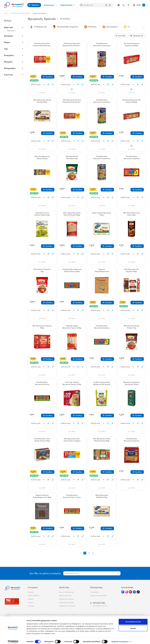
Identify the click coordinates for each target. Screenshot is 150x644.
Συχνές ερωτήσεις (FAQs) (98, 596)
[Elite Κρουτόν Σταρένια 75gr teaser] (42, 270)
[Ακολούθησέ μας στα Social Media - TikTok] (138, 592)
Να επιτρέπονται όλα (133, 620)
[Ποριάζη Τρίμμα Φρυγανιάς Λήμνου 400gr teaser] (72, 327)
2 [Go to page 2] (89, 553)
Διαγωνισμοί (51, 5)
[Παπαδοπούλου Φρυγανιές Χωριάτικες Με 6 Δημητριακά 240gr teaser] (102, 157)
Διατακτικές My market (67, 602)
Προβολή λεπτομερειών (120, 640)
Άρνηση (133, 627)
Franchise (31, 606)
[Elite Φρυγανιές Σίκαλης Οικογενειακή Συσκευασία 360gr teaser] (72, 101)
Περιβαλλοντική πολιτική (67, 606)
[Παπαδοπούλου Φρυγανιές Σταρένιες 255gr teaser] (132, 440)
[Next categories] (144, 27)
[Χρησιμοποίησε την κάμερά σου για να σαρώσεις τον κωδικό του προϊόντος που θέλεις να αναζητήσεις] (106, 5)
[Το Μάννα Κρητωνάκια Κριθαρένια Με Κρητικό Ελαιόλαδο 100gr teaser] (102, 383)
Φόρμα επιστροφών (65, 596)
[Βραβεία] (12, 601)
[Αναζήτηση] (81, 5)
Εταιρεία (31, 592)
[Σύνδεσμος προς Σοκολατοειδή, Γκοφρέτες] (65, 27)
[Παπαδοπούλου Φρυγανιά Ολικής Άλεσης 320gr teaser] (72, 270)
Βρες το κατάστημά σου (67, 592)
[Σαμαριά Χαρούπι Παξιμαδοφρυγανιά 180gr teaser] (42, 496)
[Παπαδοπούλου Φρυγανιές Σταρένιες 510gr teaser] (132, 157)
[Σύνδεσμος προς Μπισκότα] (90, 27)
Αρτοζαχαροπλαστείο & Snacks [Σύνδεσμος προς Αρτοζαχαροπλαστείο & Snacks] (20, 13)
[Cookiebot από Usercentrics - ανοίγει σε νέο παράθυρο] (13, 640)
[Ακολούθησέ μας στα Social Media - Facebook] (123, 592)
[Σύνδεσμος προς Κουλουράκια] (110, 27)
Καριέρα (31, 599)
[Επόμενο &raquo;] (93, 553)
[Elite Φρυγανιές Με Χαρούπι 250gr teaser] (132, 270)
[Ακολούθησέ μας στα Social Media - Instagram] (127, 592)
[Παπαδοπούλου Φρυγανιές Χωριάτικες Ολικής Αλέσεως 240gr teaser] (102, 45)
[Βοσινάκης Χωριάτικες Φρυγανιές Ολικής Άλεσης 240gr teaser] (132, 383)
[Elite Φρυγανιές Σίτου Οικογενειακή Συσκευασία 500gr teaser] (42, 45)
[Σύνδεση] (119, 5)
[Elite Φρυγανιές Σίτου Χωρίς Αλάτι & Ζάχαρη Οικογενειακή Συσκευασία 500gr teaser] (72, 440)
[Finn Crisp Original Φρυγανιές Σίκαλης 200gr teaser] (72, 383)
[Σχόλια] (53, 84)
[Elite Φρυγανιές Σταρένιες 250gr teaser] (42, 327)
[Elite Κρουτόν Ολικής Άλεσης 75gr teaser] (132, 327)
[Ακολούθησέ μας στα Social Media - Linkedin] (134, 592)
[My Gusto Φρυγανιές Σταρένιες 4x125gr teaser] (132, 45)
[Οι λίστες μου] (48, 84)
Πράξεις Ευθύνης (34, 596)
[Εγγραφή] (118, 573)
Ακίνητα (31, 602)
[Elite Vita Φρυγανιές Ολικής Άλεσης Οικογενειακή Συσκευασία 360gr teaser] (42, 157)
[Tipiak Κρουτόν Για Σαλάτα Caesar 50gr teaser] (42, 214)
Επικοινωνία (94, 592)
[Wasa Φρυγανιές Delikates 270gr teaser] (102, 496)
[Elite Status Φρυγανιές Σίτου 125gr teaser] (132, 214)
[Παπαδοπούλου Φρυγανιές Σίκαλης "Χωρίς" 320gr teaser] (42, 383)
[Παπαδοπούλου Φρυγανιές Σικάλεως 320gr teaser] (102, 327)
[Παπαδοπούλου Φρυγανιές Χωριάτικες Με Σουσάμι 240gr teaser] (102, 101)
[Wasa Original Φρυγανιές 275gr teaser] (102, 214)
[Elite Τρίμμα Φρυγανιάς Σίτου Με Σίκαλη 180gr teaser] (72, 214)
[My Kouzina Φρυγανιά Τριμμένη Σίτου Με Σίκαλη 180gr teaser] (72, 45)
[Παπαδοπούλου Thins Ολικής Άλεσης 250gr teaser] (42, 440)
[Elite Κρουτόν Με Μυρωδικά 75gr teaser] (72, 157)
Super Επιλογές (68, 5)
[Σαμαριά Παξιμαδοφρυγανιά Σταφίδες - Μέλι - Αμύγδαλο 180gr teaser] (102, 270)
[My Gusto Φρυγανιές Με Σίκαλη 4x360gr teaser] (132, 101)
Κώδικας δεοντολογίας (66, 599)
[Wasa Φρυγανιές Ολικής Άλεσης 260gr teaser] (42, 101)
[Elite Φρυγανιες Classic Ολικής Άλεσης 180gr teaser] (102, 440)
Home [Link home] (6, 13)
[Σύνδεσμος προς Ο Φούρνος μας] (38, 27)
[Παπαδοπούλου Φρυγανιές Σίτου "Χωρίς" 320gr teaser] (72, 496)
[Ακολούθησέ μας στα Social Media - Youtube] (130, 592)
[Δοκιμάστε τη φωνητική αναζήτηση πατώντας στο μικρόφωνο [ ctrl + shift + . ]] (110, 5)
